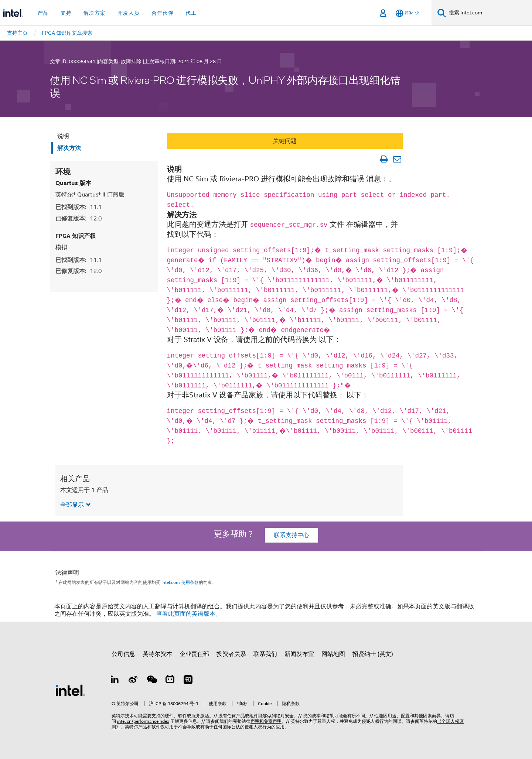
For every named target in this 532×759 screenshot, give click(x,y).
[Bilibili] (170, 681)
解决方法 (69, 148)
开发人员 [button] (129, 13)
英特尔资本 (157, 654)
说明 (63, 136)
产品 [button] (43, 13)
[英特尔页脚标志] (70, 690)
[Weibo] (133, 681)
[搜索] (442, 13)
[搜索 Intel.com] (489, 13)
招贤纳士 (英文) (373, 654)
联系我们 (265, 654)
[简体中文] (408, 13)
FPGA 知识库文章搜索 (67, 33)
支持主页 (17, 33)
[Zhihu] (188, 681)
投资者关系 (231, 654)
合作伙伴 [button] (163, 13)
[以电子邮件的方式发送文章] (397, 159)
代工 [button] (191, 13)
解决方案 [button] (95, 13)
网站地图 (333, 654)
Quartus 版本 (73, 183)
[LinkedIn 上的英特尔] (115, 681)
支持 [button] (66, 13)
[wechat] (151, 681)
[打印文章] (384, 159)
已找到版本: (79, 207)
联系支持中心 (291, 535)
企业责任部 (194, 654)
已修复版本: (79, 218)
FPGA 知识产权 (76, 236)
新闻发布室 (299, 654)
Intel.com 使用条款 (180, 582)
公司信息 (123, 654)
